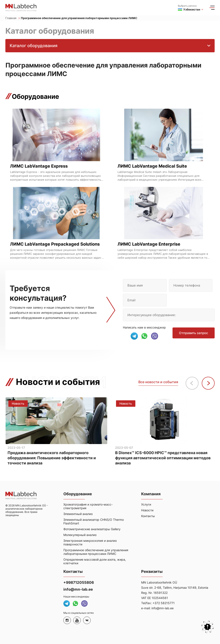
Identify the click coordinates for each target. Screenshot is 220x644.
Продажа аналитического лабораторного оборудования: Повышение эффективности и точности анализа (52, 458)
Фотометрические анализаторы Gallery (92, 529)
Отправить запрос (194, 333)
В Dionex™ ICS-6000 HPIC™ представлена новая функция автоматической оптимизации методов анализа (163, 458)
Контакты (148, 516)
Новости (147, 510)
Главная (13, 18)
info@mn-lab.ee (78, 589)
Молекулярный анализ (80, 535)
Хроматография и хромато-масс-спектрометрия (88, 506)
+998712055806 (79, 582)
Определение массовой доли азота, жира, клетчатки (95, 561)
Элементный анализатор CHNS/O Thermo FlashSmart (94, 521)
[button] (208, 383)
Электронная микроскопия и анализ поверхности (90, 542)
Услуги (146, 504)
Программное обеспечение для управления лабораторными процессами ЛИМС (79, 18)
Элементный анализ (78, 514)
